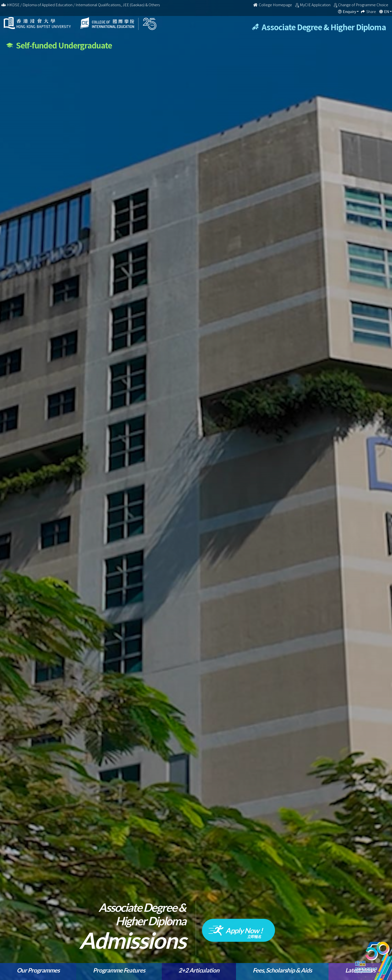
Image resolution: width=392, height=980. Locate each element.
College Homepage (273, 5)
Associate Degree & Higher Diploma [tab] (319, 27)
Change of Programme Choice (363, 5)
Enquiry (349, 11)
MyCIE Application (315, 5)
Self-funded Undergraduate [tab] (59, 45)
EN (387, 11)
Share (371, 11)
